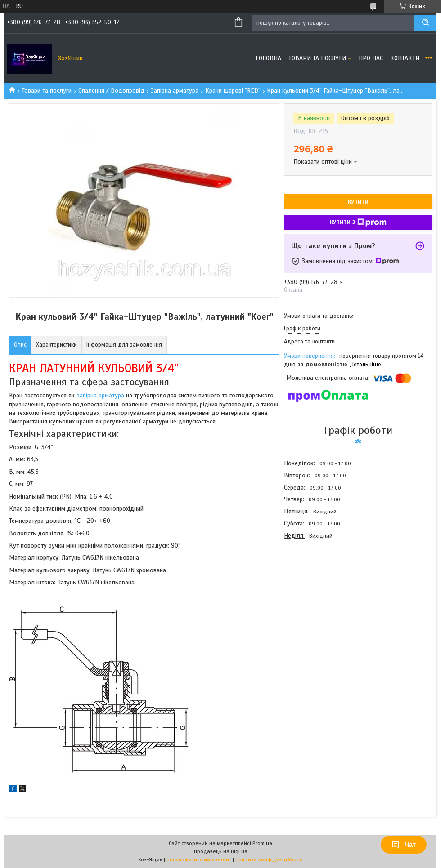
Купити (358, 202)
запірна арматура (100, 395)
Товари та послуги (317, 58)
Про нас (371, 58)
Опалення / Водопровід (111, 91)
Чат (404, 845)
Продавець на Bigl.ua (221, 851)
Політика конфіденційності (269, 859)
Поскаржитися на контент (199, 859)
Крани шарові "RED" (233, 91)
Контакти (405, 58)
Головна (268, 58)
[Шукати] (425, 23)
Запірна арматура (175, 91)
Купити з (358, 223)
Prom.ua (262, 843)
